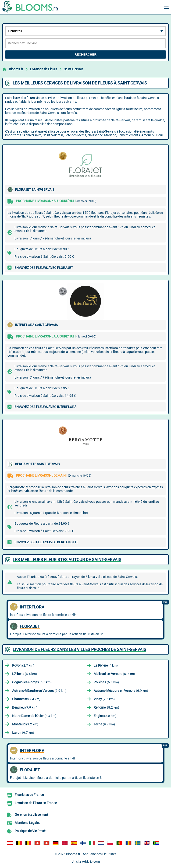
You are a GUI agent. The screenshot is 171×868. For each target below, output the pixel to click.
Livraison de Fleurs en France (36, 803)
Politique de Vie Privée (30, 831)
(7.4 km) (26, 699)
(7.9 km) (25, 707)
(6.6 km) (32, 682)
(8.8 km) (105, 716)
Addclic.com (91, 861)
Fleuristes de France (29, 795)
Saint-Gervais (73, 69)
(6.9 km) (39, 691)
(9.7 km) (104, 724)
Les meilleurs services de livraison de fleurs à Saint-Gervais (80, 83)
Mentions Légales (27, 823)
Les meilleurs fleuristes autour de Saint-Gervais (67, 560)
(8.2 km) (106, 707)
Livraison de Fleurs (43, 69)
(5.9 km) (114, 674)
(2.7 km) (23, 665)
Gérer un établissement (31, 815)
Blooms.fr (16, 69)
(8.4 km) (34, 716)
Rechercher (85, 54)
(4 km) (106, 665)
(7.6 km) (104, 699)
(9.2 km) (25, 724)
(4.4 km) (25, 674)
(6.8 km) (106, 682)
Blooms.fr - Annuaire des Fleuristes (91, 854)
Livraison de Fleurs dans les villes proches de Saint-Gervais (79, 649)
